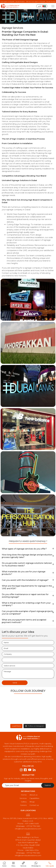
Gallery (24, 802)
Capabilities (34, 798)
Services (23, 798)
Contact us (34, 805)
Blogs (32, 802)
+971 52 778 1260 (33, 826)
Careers (23, 805)
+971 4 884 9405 (32, 824)
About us (33, 795)
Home (24, 795)
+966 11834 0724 (32, 850)
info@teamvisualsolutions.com (28, 829)
